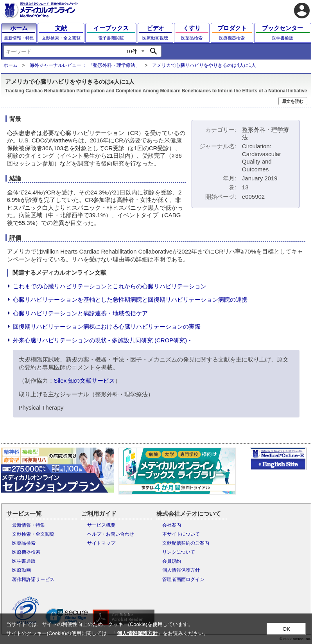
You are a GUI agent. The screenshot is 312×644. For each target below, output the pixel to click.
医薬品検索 (24, 543)
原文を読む (293, 101)
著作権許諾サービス (33, 579)
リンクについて (179, 552)
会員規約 (172, 561)
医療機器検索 (26, 552)
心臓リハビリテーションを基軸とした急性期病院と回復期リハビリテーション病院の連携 (130, 300)
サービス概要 (101, 525)
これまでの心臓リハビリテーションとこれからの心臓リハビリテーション (110, 286)
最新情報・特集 (29, 525)
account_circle (302, 11)
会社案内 (172, 525)
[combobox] (62, 51)
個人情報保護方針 (181, 570)
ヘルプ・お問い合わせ (111, 534)
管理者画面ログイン (183, 579)
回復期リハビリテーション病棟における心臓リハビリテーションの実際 (107, 326)
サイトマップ (101, 543)
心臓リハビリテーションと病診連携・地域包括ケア (80, 313)
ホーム (11, 65)
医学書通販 (24, 561)
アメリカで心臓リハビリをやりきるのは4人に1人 (204, 65)
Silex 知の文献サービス (85, 380)
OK (286, 629)
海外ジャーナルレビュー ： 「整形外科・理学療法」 (85, 65)
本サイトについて (181, 534)
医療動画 (22, 570)
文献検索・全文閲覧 (33, 534)
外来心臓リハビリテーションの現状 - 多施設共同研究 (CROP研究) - (102, 340)
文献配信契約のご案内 (186, 543)
